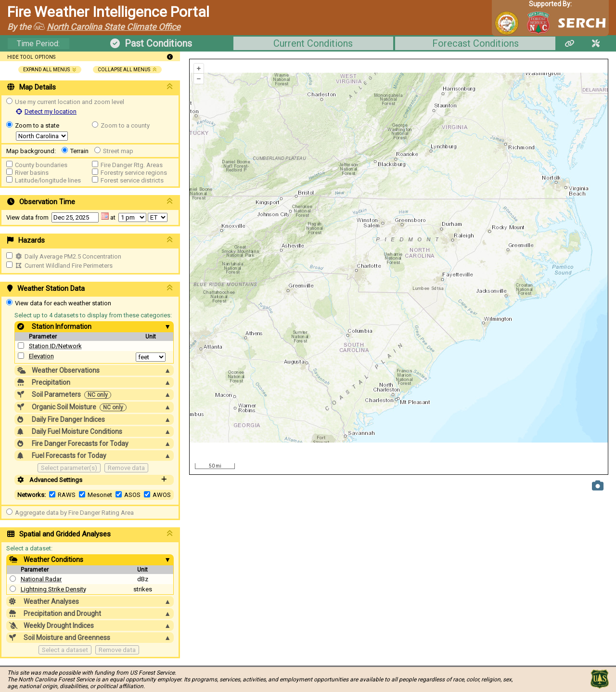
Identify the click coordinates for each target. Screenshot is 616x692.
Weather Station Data (90, 288)
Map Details (90, 87)
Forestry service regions (134, 173)
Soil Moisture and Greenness (90, 638)
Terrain (79, 151)
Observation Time (90, 202)
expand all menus (50, 70)
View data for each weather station (63, 303)
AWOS (162, 495)
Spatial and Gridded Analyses (90, 534)
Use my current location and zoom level (70, 102)
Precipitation (94, 382)
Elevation (41, 356)
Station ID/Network (55, 346)
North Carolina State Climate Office (114, 27)
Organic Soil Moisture (94, 407)
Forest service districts (132, 180)
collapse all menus (127, 70)
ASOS (132, 495)
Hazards (90, 240)
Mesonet (100, 495)
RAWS (67, 495)
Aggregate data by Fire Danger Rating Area (74, 513)
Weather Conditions (90, 560)
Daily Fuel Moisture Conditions (94, 431)
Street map (118, 151)
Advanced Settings (94, 480)
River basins (32, 173)
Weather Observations (94, 370)
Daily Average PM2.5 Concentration (68, 256)
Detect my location (46, 111)
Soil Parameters (94, 395)
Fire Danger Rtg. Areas (132, 165)
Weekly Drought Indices (90, 626)
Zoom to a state (37, 125)
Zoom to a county (125, 125)
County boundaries (41, 165)
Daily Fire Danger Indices (94, 419)
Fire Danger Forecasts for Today (94, 444)
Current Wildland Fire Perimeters (64, 266)
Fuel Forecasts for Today (94, 456)
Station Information (94, 326)
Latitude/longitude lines (48, 180)
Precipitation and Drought (90, 614)
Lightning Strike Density (53, 589)
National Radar (41, 579)
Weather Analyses (90, 601)
